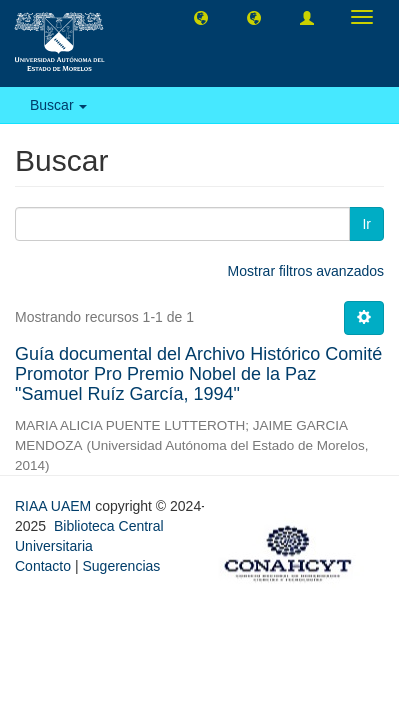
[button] (201, 17)
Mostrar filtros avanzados (306, 271)
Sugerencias (121, 566)
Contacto (43, 566)
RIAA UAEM (55, 506)
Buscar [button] (58, 105)
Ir (366, 224)
